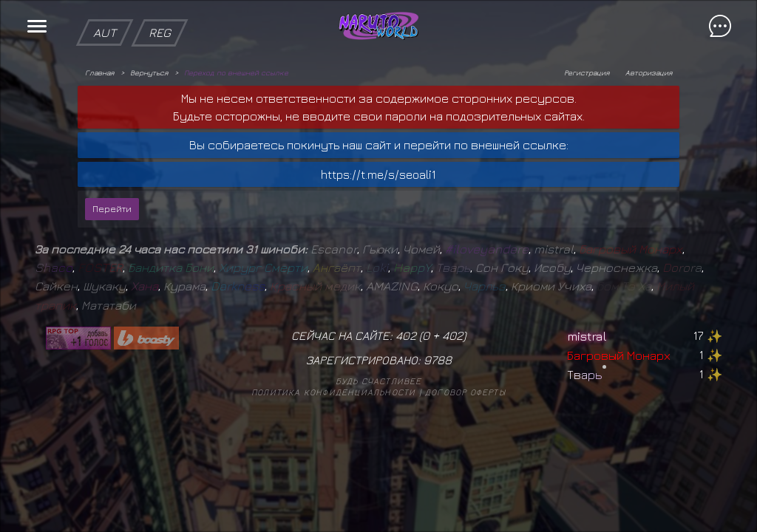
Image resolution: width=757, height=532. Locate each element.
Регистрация (587, 72)
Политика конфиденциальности (333, 392)
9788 (438, 360)
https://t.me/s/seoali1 (378, 174)
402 (452, 335)
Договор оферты (465, 392)
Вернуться (149, 72)
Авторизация (649, 72)
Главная (99, 72)
